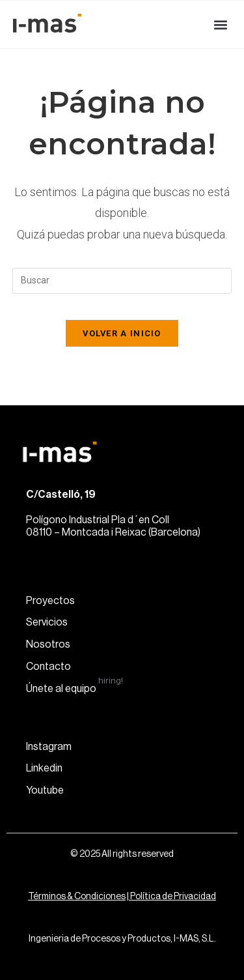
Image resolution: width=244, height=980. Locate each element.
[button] (220, 24)
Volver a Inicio (122, 333)
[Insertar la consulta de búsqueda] (122, 281)
